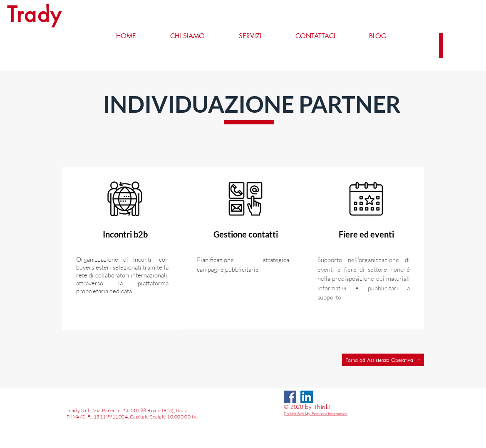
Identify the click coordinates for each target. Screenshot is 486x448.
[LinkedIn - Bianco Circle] (323, 397)
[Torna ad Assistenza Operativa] (383, 360)
